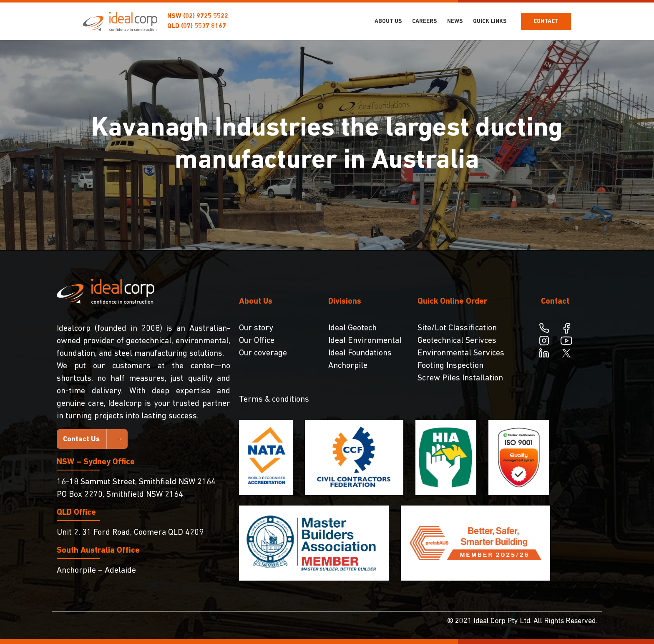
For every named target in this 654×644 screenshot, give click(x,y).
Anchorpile (348, 366)
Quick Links (490, 21)
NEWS (455, 21)
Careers (425, 21)
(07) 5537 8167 (204, 26)
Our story (256, 328)
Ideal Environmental (365, 341)
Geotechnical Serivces (457, 341)
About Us (388, 21)
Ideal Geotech (352, 328)
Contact (546, 21)
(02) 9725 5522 (206, 16)
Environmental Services (461, 353)
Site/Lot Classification (457, 328)
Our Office (257, 341)
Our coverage (263, 353)
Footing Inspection (450, 366)
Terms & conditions (274, 400)
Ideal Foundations (360, 353)
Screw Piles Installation (460, 378)
